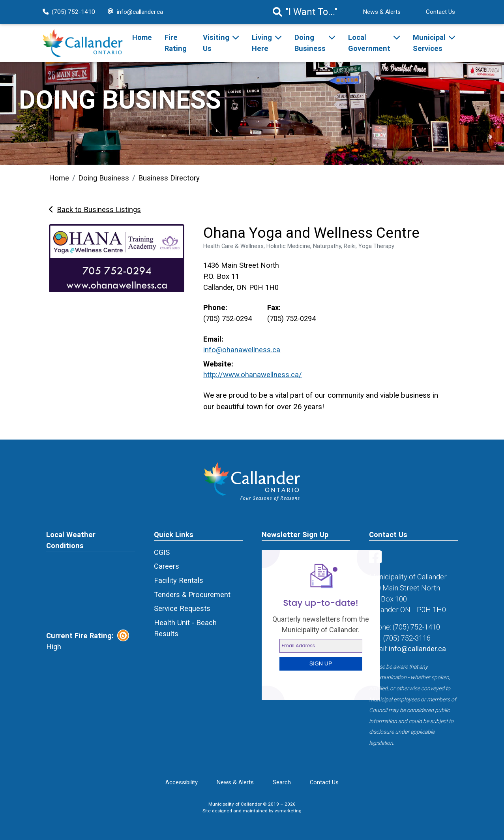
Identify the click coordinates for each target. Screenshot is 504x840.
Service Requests (182, 608)
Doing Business (310, 43)
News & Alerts (235, 782)
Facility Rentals (179, 580)
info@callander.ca (135, 12)
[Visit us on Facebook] (377, 560)
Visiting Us (216, 43)
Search (282, 782)
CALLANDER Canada (91, 590)
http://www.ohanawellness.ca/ (253, 375)
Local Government (369, 43)
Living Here (262, 43)
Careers (167, 566)
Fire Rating (176, 43)
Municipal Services (429, 43)
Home (142, 37)
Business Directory (169, 178)
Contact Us (440, 12)
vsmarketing (288, 811)
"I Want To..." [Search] (305, 12)
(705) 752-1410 (69, 12)
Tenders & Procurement (192, 595)
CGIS (162, 552)
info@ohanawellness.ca (242, 350)
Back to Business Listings (95, 210)
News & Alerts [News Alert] (382, 12)
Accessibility (182, 782)
